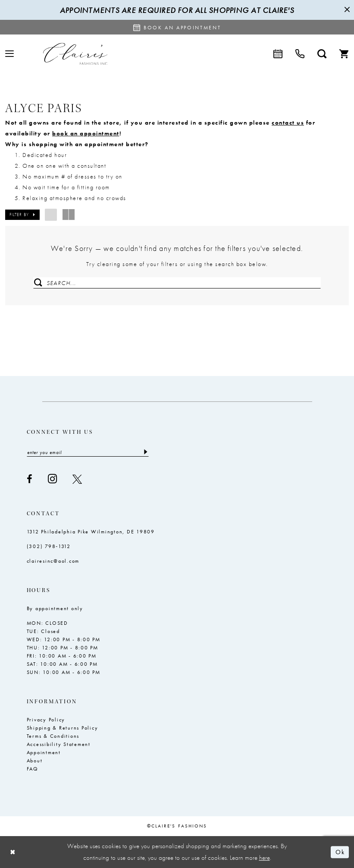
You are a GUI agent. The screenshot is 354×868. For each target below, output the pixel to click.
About (35, 761)
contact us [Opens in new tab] (288, 122)
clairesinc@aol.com (53, 561)
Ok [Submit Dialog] (340, 852)
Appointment (44, 753)
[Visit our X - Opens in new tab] (77, 479)
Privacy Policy (46, 720)
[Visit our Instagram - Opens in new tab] (52, 479)
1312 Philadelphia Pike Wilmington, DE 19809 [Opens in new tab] (91, 532)
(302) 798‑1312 (49, 547)
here (265, 858)
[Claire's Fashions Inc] (75, 54)
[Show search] (322, 54)
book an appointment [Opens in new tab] (86, 133)
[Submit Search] (38, 283)
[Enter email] (88, 453)
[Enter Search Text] (177, 283)
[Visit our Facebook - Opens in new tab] (30, 479)
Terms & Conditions (53, 736)
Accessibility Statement (59, 745)
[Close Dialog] (13, 852)
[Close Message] (346, 10)
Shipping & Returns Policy (63, 728)
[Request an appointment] (177, 27)
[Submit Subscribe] (145, 453)
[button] (9, 54)
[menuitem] (9, 54)
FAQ (33, 769)
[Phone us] (300, 54)
